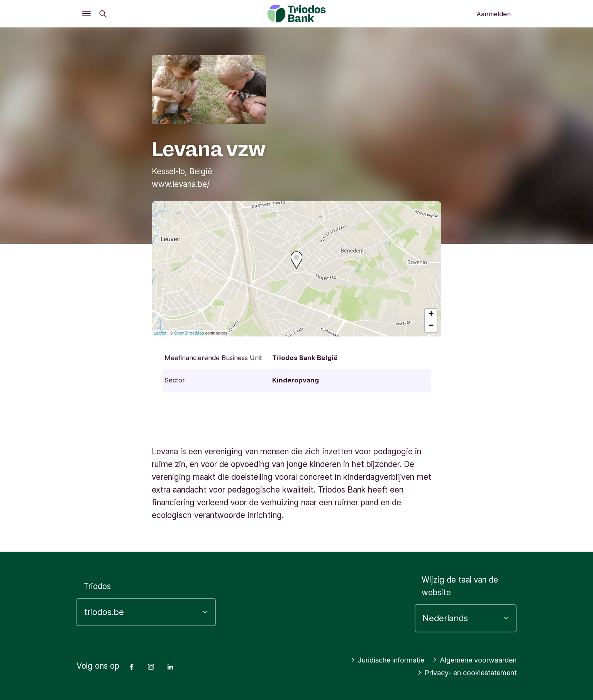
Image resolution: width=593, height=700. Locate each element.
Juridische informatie (372, 660)
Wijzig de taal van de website (460, 586)
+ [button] (431, 314)
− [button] (431, 326)
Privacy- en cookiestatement (460, 673)
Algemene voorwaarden (469, 660)
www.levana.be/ (181, 184)
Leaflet (160, 333)
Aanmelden (494, 14)
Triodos (97, 586)
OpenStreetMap (189, 333)
